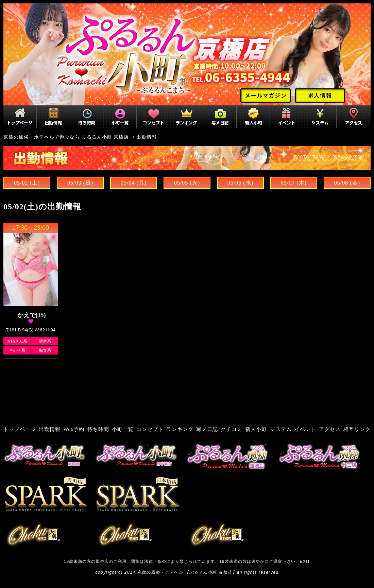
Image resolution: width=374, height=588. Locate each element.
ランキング (180, 429)
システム (281, 429)
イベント (305, 429)
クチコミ (232, 429)
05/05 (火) (187, 183)
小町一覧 (123, 429)
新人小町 (256, 429)
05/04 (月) (134, 183)
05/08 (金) (347, 183)
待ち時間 (98, 429)
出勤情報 (50, 429)
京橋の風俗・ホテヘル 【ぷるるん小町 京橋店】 (187, 572)
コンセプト (150, 429)
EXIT (305, 561)
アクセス (330, 429)
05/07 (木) (294, 183)
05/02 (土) (27, 183)
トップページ (20, 429)
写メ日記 (207, 429)
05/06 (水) (240, 183)
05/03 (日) (80, 183)
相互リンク (357, 429)
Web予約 (74, 429)
